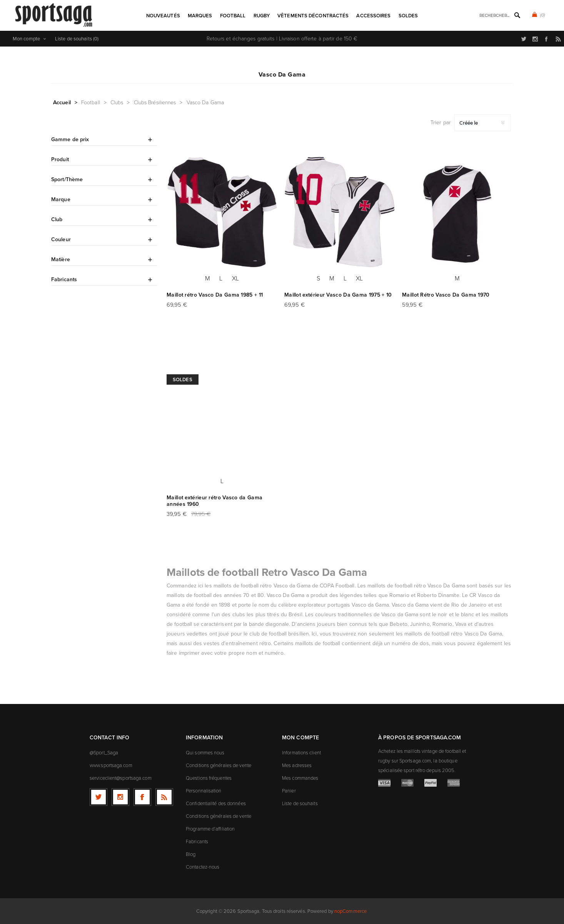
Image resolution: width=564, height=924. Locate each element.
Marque (61, 199)
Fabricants (64, 279)
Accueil (62, 103)
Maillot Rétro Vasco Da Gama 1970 (446, 295)
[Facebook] (142, 797)
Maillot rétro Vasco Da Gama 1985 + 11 (215, 295)
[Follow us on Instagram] (120, 797)
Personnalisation (204, 791)
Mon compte (26, 39)
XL (235, 278)
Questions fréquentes (209, 778)
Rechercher (517, 15)
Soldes (183, 379)
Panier (289, 791)
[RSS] (164, 797)
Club (57, 219)
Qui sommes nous (205, 753)
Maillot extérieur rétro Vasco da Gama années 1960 (214, 501)
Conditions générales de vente (219, 765)
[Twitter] (98, 797)
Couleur (61, 239)
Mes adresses (297, 765)
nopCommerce (350, 911)
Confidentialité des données (216, 803)
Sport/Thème (67, 179)
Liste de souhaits (300, 803)
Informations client (301, 753)
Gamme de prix (70, 139)
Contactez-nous (203, 867)
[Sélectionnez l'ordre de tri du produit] (483, 123)
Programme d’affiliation (210, 829)
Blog (191, 854)
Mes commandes (300, 778)
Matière (61, 259)
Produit (60, 159)
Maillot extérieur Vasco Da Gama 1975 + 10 (338, 295)
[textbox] (491, 16)
